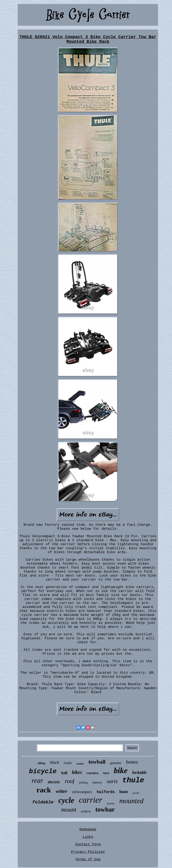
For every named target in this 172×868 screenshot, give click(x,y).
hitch (106, 773)
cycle (66, 800)
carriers (92, 773)
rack (44, 790)
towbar (105, 809)
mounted (131, 801)
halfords (106, 792)
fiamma (111, 803)
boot (124, 792)
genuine (116, 763)
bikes (77, 772)
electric (54, 782)
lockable (139, 772)
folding (83, 782)
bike (121, 771)
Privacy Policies (88, 852)
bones (132, 762)
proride (136, 793)
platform (86, 811)
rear (37, 780)
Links (88, 837)
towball (97, 762)
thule (133, 780)
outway (97, 782)
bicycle (43, 771)
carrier (91, 800)
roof (70, 781)
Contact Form (88, 844)
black (54, 762)
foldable (43, 802)
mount (69, 810)
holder (80, 764)
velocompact (82, 792)
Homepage (88, 829)
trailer (68, 763)
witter (62, 791)
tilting (41, 763)
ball (64, 773)
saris (112, 781)
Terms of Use (88, 859)
